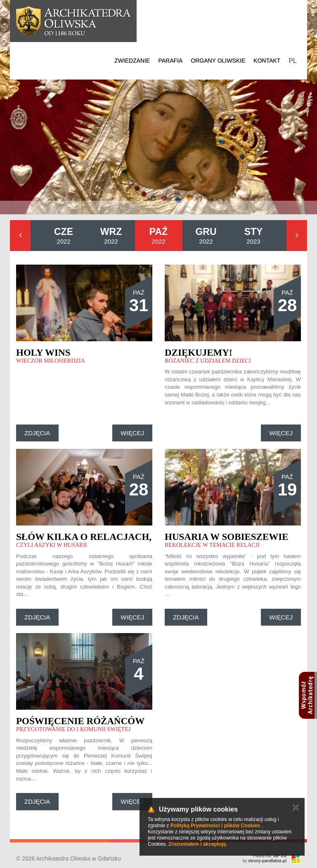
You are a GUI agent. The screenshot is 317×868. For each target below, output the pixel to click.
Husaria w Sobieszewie (227, 537)
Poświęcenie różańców (80, 721)
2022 (64, 236)
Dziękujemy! (199, 353)
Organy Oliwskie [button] (218, 61)
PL (293, 61)
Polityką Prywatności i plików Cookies (215, 826)
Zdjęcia (37, 433)
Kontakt (267, 61)
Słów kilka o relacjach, (84, 537)
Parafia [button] (170, 61)
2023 (254, 236)
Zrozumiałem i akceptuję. (198, 844)
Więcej (132, 433)
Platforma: (270, 856)
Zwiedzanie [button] (132, 61)
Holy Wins (43, 353)
